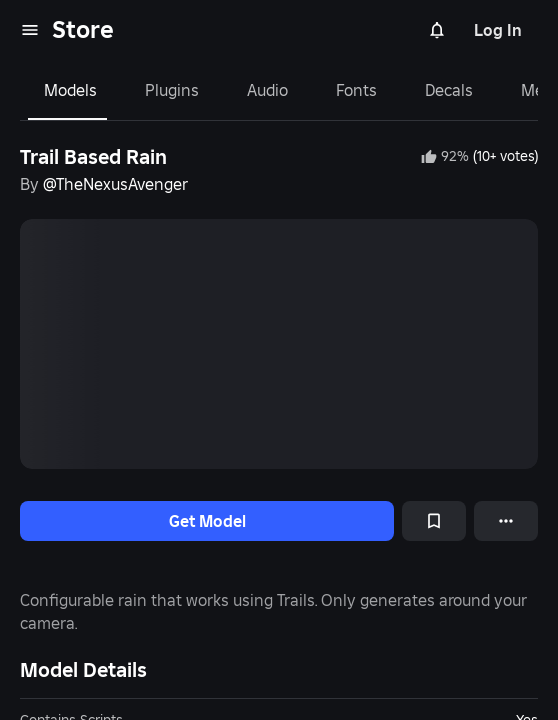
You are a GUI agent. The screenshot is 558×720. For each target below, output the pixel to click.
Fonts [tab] (356, 90)
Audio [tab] (267, 90)
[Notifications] (437, 30)
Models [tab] (70, 90)
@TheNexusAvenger (115, 184)
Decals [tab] (449, 90)
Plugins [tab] (172, 90)
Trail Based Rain (93, 157)
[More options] (506, 521)
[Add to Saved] (434, 521)
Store (83, 29)
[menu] (30, 30)
